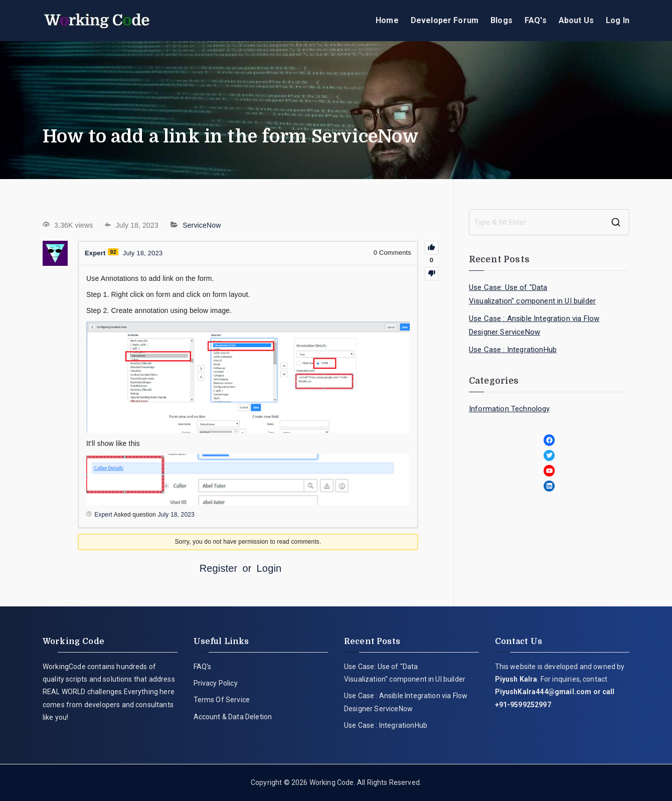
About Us (576, 20)
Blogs (501, 20)
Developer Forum (445, 20)
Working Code (332, 782)
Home (387, 20)
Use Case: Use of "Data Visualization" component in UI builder (532, 294)
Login (269, 568)
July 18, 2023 (176, 515)
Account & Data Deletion (233, 717)
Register (219, 568)
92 (113, 252)
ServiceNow (202, 225)
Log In (618, 20)
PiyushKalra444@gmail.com (543, 692)
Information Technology (510, 409)
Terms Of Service (222, 700)
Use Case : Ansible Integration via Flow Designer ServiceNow (534, 325)
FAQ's (536, 20)
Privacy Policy (216, 683)
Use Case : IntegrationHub (513, 350)
